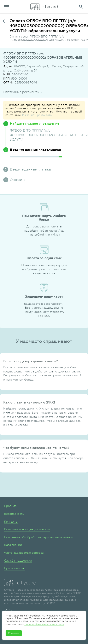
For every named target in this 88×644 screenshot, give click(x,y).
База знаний (13, 545)
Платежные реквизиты (21, 92)
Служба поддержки (18, 561)
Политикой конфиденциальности (44, 624)
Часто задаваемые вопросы (24, 553)
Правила (10, 506)
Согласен (14, 633)
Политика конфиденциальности (27, 529)
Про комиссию (15, 568)
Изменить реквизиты (37, 115)
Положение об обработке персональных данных (39, 537)
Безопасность (14, 514)
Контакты (11, 522)
